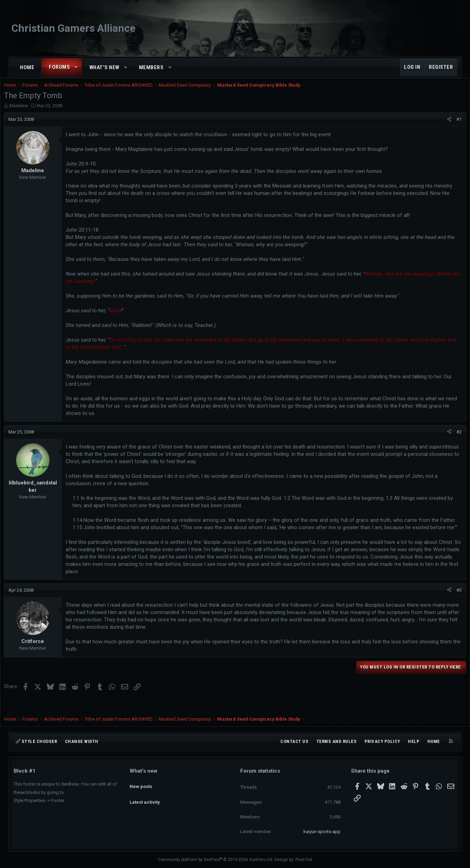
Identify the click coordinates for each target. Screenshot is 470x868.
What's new (104, 67)
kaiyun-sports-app (322, 831)
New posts (141, 783)
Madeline (28, 113)
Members (151, 67)
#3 (449, 604)
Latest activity (145, 796)
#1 (449, 126)
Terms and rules (337, 741)
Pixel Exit (304, 860)
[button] (76, 67)
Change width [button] (82, 741)
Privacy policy (382, 741)
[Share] (439, 126)
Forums (59, 67)
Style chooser (36, 741)
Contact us (294, 741)
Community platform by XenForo (216, 860)
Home (27, 67)
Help (414, 741)
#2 (449, 439)
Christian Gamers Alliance (74, 28)
